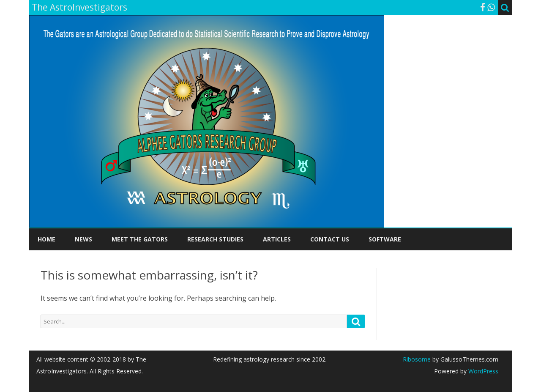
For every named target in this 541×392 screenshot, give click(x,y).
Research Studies (215, 239)
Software (385, 239)
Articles (277, 239)
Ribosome (417, 359)
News (83, 239)
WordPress (482, 371)
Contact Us (330, 239)
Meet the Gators (140, 239)
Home (46, 239)
